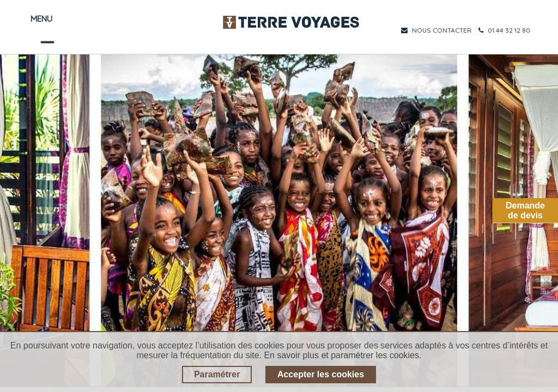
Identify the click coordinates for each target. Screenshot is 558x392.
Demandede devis (525, 210)
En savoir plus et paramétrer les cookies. (342, 355)
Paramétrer (217, 374)
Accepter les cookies (321, 374)
